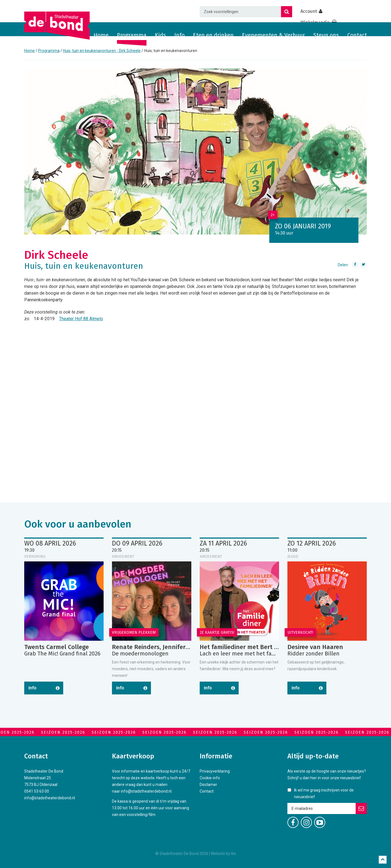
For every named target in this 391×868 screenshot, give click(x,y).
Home (101, 35)
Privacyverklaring (215, 771)
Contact (357, 35)
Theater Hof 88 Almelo (81, 319)
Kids (160, 35)
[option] (195, 151)
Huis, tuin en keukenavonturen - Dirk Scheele (102, 51)
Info (179, 35)
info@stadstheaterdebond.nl (50, 798)
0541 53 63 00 (37, 791)
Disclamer (208, 785)
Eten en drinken (213, 35)
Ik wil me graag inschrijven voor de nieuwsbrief (324, 793)
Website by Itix (223, 854)
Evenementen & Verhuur (273, 35)
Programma (132, 35)
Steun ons (326, 35)
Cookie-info (210, 778)
